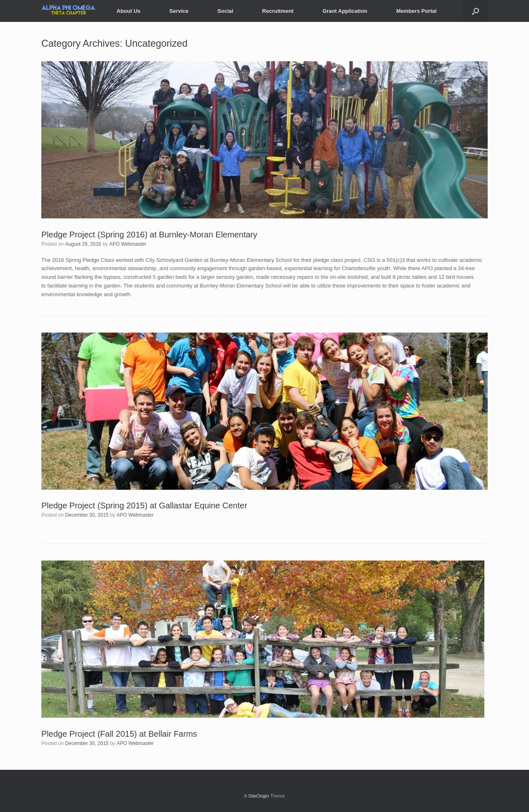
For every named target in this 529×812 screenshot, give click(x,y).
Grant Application (345, 11)
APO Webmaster (128, 244)
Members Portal (417, 11)
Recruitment (278, 11)
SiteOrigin (259, 796)
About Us (129, 11)
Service (179, 11)
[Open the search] (475, 11)
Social (225, 11)
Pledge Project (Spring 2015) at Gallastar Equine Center (144, 505)
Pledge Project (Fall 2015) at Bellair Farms (119, 734)
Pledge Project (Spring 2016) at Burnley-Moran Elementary (149, 235)
